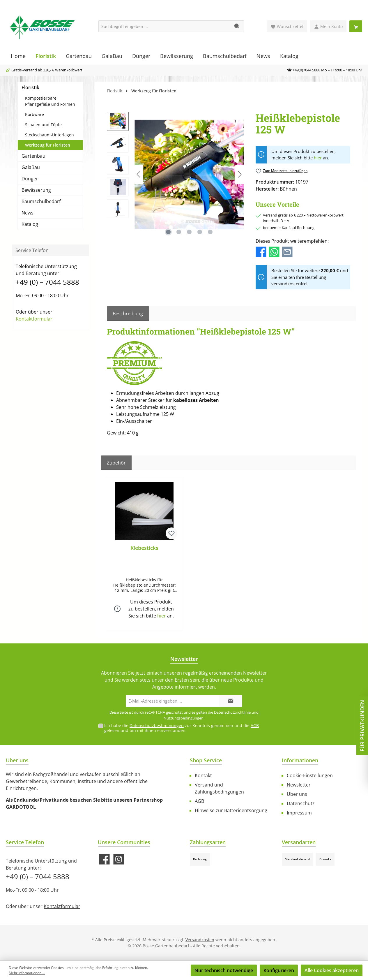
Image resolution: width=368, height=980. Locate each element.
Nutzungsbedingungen (184, 718)
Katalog (30, 224)
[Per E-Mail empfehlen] (287, 251)
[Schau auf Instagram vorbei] (119, 859)
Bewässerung (36, 190)
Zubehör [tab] (116, 463)
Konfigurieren (279, 970)
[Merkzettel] (287, 26)
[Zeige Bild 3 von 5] (189, 232)
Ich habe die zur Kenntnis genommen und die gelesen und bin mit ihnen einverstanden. (182, 728)
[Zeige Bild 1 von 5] (168, 232)
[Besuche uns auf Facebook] (104, 859)
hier (318, 158)
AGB (255, 725)
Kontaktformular (34, 319)
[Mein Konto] (328, 26)
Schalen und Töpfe (43, 125)
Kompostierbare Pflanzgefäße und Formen (50, 101)
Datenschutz (301, 803)
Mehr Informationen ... (27, 973)
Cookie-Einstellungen (310, 775)
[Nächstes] (240, 174)
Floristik (30, 87)
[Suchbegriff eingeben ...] (164, 26)
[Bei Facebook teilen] (261, 251)
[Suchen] (237, 26)
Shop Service (206, 760)
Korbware (34, 114)
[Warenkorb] (356, 26)
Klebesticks (144, 548)
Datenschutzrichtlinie (232, 712)
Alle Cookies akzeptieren (332, 970)
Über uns (297, 794)
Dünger (30, 179)
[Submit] (231, 701)
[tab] (128, 314)
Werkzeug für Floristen (48, 145)
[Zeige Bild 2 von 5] (179, 232)
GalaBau (31, 167)
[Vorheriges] (139, 174)
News (28, 213)
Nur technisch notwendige (224, 970)
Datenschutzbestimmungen (157, 725)
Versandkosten (200, 940)
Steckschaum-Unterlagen (49, 135)
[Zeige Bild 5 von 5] (210, 232)
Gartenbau (33, 156)
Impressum (299, 813)
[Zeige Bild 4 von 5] (200, 232)
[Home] (18, 56)
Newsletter (299, 785)
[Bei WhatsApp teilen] (274, 251)
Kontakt (203, 775)
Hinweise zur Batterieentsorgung (231, 810)
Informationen (300, 760)
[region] (175, 175)
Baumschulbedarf (41, 201)
